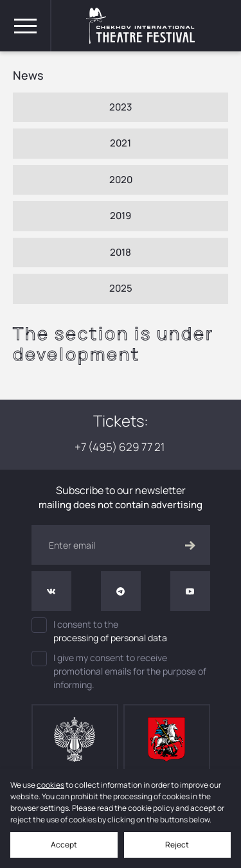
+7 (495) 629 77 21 (121, 447)
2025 (121, 288)
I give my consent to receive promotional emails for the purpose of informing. (119, 671)
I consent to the (121, 631)
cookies (50, 785)
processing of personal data (110, 638)
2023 (121, 107)
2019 (121, 216)
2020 (121, 180)
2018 (121, 252)
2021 (121, 143)
